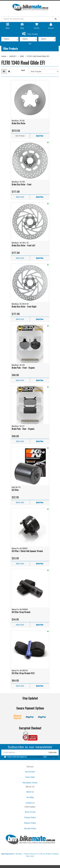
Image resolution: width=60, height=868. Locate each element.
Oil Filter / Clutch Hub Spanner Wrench (27, 551)
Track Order (30, 777)
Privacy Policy (53, 757)
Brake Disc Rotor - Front (22, 184)
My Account (30, 772)
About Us (30, 792)
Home (4, 56)
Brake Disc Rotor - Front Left (23, 245)
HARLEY (13, 56)
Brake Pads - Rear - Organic (23, 429)
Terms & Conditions (35, 757)
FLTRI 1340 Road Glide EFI (38, 56)
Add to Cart (20, 197)
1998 (22, 56)
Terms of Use (30, 812)
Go (30, 44)
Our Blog (30, 797)
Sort (23, 70)
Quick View (40, 136)
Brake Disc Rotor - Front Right (24, 307)
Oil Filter (15, 490)
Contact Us (30, 803)
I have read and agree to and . (31, 757)
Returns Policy (30, 823)
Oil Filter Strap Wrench (21, 612)
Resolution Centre (30, 783)
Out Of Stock (20, 136)
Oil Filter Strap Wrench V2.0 (23, 673)
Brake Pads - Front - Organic (23, 368)
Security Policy (30, 828)
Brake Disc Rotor (19, 123)
